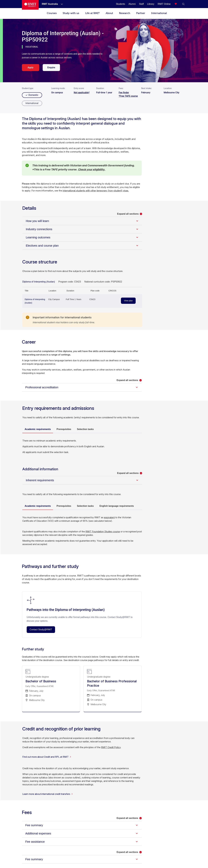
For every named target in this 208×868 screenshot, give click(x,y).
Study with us (71, 13)
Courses (52, 13)
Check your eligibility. (92, 169)
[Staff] (141, 4)
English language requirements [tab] (117, 506)
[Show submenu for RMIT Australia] (61, 4)
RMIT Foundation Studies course (103, 532)
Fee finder (124, 93)
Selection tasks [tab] (85, 429)
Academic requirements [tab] (38, 429)
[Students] (120, 4)
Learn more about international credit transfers (48, 794)
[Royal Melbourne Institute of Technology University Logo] (30, 5)
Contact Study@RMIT (41, 630)
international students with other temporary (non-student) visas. (96, 191)
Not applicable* (82, 93)
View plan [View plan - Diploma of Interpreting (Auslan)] (128, 301)
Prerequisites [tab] (64, 429)
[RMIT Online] (164, 4)
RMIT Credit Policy (111, 747)
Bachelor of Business (41, 681)
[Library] (151, 4)
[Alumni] (132, 4)
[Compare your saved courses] (178, 4)
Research (125, 13)
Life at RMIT (92, 13)
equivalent (109, 517)
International (159, 13)
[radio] (32, 103)
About (109, 13)
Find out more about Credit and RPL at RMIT (47, 757)
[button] (183, 4)
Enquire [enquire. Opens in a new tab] (51, 67)
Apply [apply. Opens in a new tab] (30, 67)
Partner (141, 13)
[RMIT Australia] (50, 4)
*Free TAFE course (128, 96)
